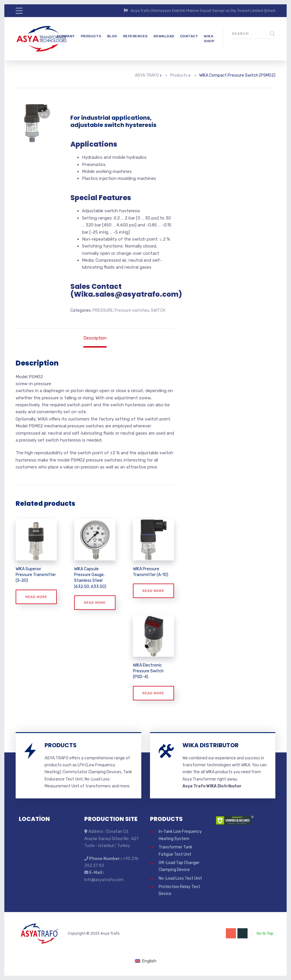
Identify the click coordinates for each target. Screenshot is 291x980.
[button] (44, 113)
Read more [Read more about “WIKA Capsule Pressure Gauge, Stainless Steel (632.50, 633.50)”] (95, 603)
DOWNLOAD (164, 36)
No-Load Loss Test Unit (180, 878)
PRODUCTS (91, 36)
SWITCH (158, 310)
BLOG (112, 36)
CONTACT (189, 36)
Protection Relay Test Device (179, 890)
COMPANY (66, 36)
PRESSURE (103, 310)
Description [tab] (95, 338)
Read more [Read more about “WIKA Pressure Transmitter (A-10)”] (153, 591)
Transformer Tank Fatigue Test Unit (175, 851)
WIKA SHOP (209, 39)
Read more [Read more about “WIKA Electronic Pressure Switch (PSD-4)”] (153, 693)
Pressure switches (132, 310)
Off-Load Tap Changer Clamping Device (179, 866)
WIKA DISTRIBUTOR (211, 745)
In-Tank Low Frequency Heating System (180, 835)
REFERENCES (135, 36)
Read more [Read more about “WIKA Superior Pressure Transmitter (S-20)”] (36, 597)
